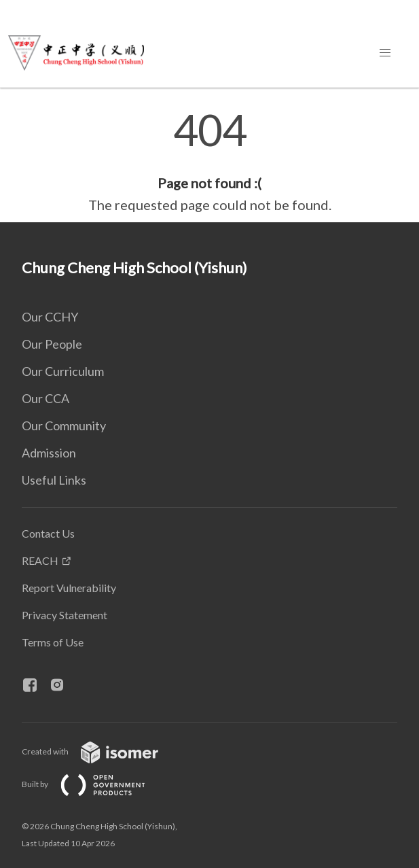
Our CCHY (50, 317)
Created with (101, 751)
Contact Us (48, 533)
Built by (94, 784)
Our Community (64, 426)
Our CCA (45, 398)
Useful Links (54, 480)
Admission (49, 453)
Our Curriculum (63, 371)
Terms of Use (53, 642)
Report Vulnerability (69, 588)
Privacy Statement (65, 615)
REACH (40, 560)
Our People (52, 344)
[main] (209, 162)
